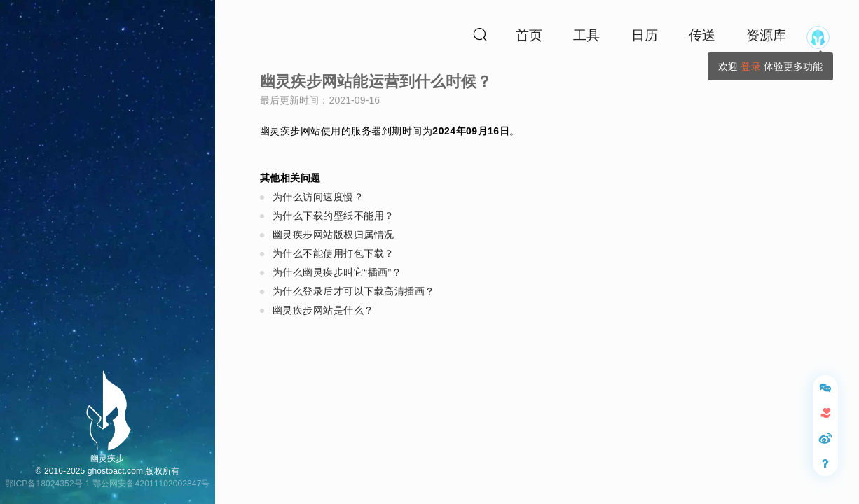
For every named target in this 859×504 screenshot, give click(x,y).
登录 (750, 66)
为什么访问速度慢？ (318, 197)
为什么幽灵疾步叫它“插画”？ (337, 272)
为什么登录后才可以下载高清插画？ (354, 291)
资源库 (766, 35)
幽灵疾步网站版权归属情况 (334, 234)
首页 (529, 35)
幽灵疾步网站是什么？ (323, 310)
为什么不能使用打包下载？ (334, 253)
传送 (702, 35)
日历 (645, 35)
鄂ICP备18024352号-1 (48, 484)
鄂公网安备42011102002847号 (151, 484)
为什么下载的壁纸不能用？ (334, 216)
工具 (586, 35)
